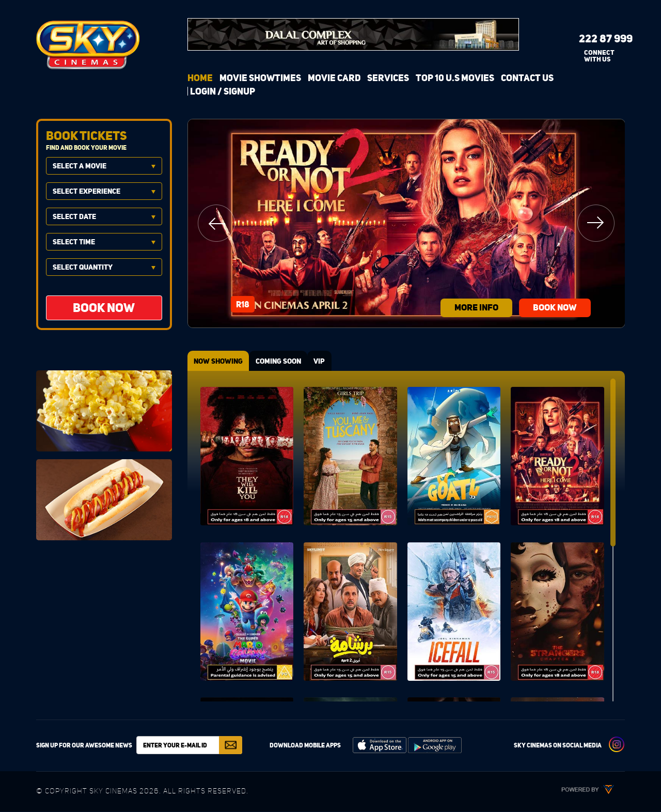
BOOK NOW (562, 306)
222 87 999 (598, 38)
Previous (216, 223)
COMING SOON (282, 361)
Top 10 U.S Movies (455, 78)
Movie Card (334, 78)
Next (596, 223)
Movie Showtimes (260, 78)
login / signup (223, 91)
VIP (326, 361)
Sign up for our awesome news (84, 746)
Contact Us (527, 78)
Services (388, 78)
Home (200, 78)
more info (470, 306)
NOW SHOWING (220, 361)
